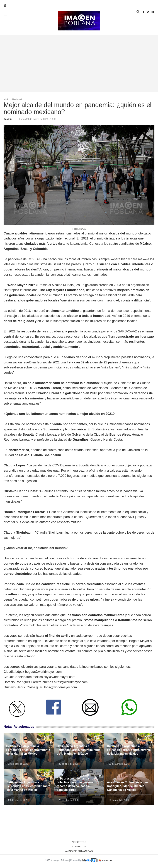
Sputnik (8, 119)
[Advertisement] (79, 64)
